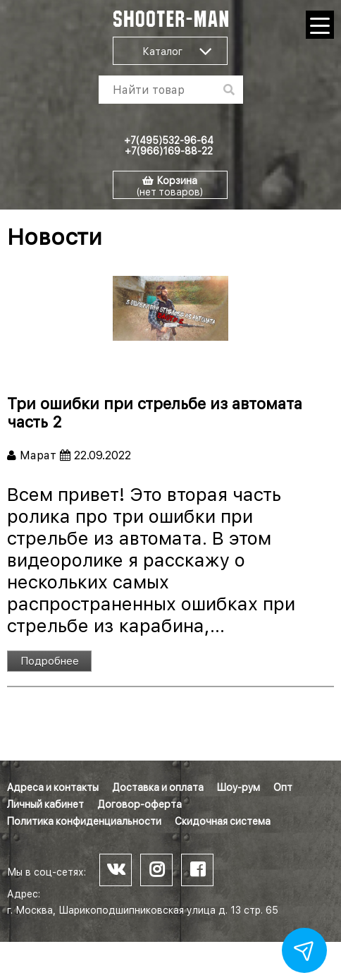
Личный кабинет (45, 804)
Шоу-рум (238, 787)
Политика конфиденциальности (84, 821)
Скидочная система (223, 821)
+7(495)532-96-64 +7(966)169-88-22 (169, 146)
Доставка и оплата (158, 787)
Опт (283, 787)
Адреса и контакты (53, 787)
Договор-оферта (139, 804)
